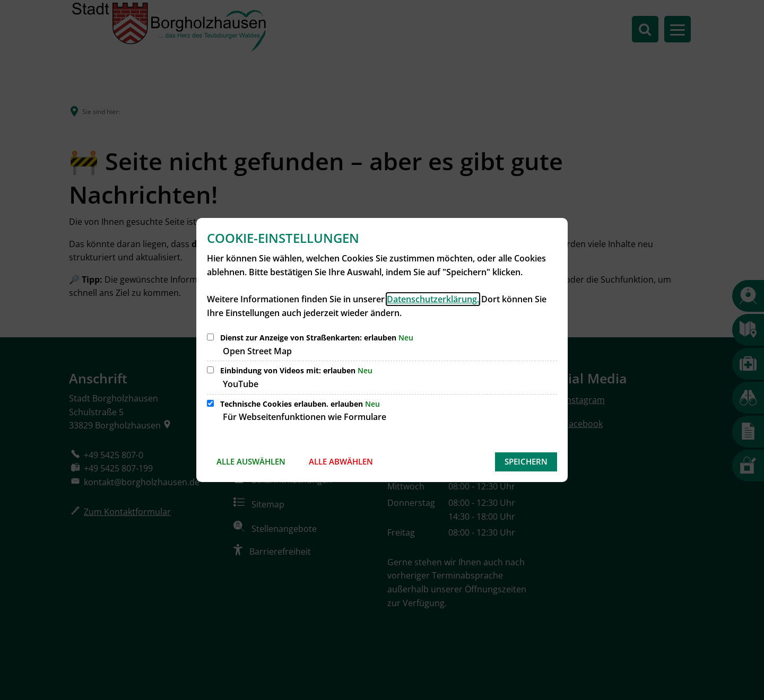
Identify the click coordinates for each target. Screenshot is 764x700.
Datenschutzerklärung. (433, 299)
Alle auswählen (251, 461)
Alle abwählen (341, 461)
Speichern (526, 461)
